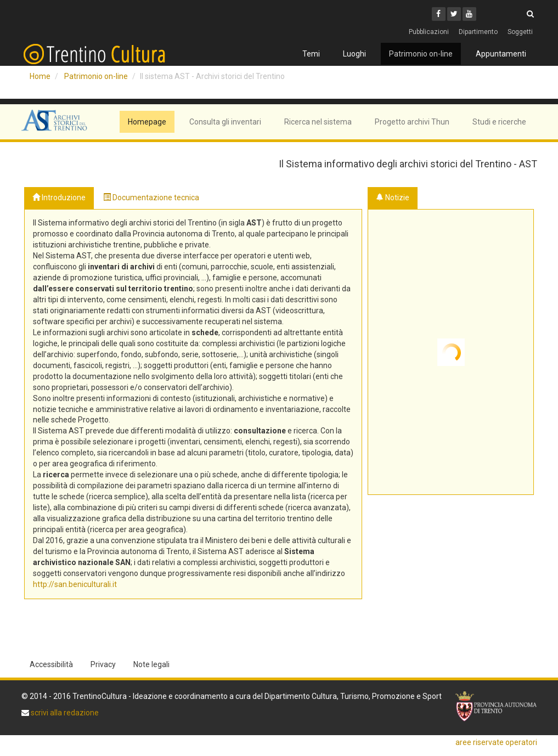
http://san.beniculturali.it (75, 584)
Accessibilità (51, 664)
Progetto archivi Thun (412, 122)
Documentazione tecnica (151, 198)
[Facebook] (439, 14)
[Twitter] (454, 14)
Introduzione (59, 198)
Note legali (151, 664)
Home (40, 76)
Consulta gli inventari (225, 122)
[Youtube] (469, 14)
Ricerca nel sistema (318, 122)
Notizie (393, 198)
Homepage (147, 122)
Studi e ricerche (499, 122)
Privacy (103, 664)
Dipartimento (478, 32)
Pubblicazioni (429, 32)
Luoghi (354, 54)
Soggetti (520, 32)
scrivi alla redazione (64, 713)
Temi (311, 54)
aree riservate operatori (496, 742)
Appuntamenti (501, 54)
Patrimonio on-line (421, 54)
